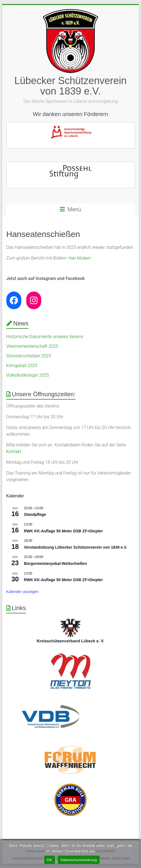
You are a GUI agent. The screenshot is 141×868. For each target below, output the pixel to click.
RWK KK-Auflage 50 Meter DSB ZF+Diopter (64, 531)
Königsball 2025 (22, 366)
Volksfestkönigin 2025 (28, 375)
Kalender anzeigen (23, 592)
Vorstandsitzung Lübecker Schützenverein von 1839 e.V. (76, 547)
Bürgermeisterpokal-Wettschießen (56, 564)
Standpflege (35, 514)
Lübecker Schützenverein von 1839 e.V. (70, 86)
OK (50, 860)
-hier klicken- (79, 258)
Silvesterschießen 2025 (29, 356)
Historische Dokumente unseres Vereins (45, 337)
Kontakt (14, 451)
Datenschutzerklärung (79, 860)
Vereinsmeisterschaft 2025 (32, 346)
